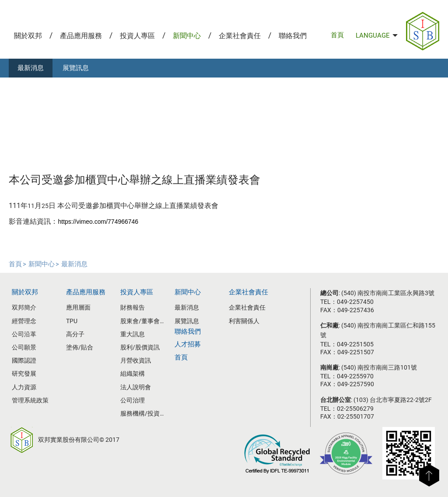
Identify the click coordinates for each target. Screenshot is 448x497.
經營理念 (24, 321)
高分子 (75, 334)
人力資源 (24, 387)
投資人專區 (137, 36)
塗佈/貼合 (80, 347)
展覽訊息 (76, 68)
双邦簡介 (24, 307)
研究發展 (24, 374)
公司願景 (24, 347)
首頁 (337, 35)
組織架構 (133, 374)
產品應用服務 (81, 36)
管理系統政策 (30, 400)
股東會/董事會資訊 (144, 321)
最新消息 (31, 68)
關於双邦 (28, 36)
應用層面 (78, 307)
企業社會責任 (240, 36)
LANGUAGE (377, 35)
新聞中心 (187, 36)
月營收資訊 (136, 360)
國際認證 (24, 360)
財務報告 (133, 307)
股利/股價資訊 (140, 347)
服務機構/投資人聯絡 (144, 413)
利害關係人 (244, 321)
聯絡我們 (293, 36)
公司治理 (133, 400)
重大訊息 (133, 334)
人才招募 (188, 344)
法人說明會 (136, 387)
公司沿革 (24, 334)
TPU (72, 321)
